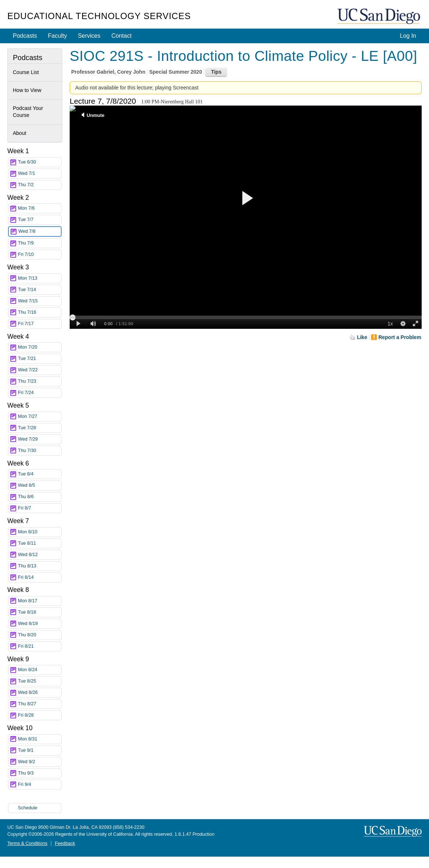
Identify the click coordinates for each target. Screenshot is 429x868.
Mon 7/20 (40, 347)
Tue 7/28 (40, 428)
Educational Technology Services (99, 16)
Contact (122, 36)
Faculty (58, 36)
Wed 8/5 (40, 486)
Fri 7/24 (40, 393)
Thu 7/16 (40, 312)
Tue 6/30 (40, 162)
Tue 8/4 (40, 474)
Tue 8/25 (40, 681)
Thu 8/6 (40, 497)
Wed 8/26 (40, 693)
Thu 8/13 (40, 566)
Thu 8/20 (40, 635)
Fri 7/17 (40, 324)
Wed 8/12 (40, 555)
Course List (26, 72)
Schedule (28, 808)
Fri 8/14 (40, 578)
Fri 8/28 (40, 715)
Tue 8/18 (40, 612)
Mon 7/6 (40, 208)
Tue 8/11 (40, 543)
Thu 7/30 (40, 451)
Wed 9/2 (40, 762)
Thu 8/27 (40, 704)
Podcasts (25, 36)
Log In (408, 36)
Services (89, 36)
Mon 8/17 (40, 601)
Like (362, 337)
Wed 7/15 (40, 301)
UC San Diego (379, 17)
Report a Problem (400, 337)
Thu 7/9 (40, 243)
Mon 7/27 (40, 417)
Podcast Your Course (28, 112)
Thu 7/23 (40, 381)
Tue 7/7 (40, 220)
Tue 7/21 (40, 359)
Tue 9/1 (40, 751)
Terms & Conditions (27, 843)
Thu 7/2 (40, 185)
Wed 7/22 (40, 370)
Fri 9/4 (40, 785)
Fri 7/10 (40, 255)
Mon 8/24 (40, 670)
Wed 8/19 (40, 624)
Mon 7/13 (40, 278)
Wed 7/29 (40, 439)
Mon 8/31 (40, 739)
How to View (27, 90)
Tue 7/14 (40, 290)
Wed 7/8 (40, 231)
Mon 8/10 (40, 532)
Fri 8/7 (40, 508)
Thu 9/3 (40, 773)
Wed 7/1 (40, 174)
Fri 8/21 (40, 646)
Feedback (65, 843)
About (20, 133)
